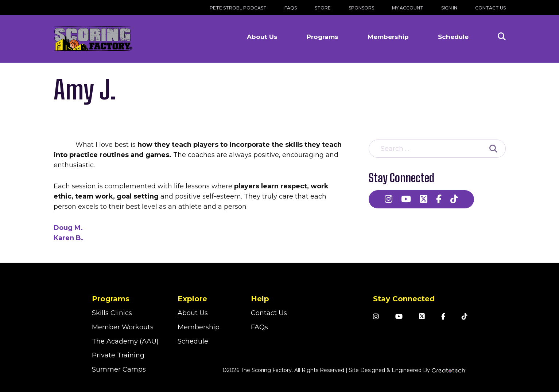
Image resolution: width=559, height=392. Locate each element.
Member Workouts (123, 327)
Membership (388, 37)
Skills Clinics (112, 313)
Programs (323, 37)
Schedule (453, 37)
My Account (408, 8)
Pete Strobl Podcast (238, 8)
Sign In (449, 8)
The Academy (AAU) (125, 341)
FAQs (291, 8)
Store (323, 8)
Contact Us (490, 8)
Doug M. (68, 228)
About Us (262, 37)
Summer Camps (119, 369)
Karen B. (68, 238)
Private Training (118, 355)
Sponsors (361, 8)
